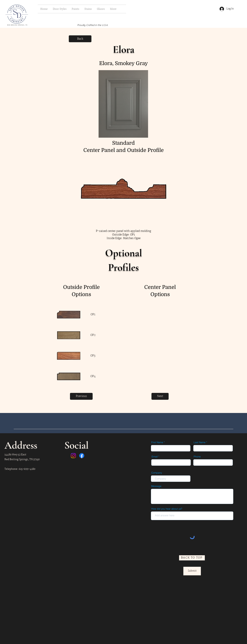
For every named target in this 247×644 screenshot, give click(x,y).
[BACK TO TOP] (192, 558)
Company (157, 473)
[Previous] (81, 396)
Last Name (200, 442)
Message (156, 486)
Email (155, 457)
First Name (157, 442)
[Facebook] (82, 456)
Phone (197, 457)
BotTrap (193, 601)
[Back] (80, 39)
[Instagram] (73, 456)
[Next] (160, 396)
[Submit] (192, 571)
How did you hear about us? (167, 509)
